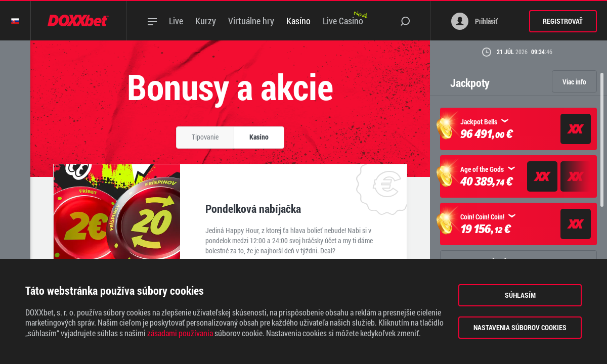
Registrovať (563, 21)
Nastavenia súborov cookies (520, 327)
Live (176, 21)
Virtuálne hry (251, 21)
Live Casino (343, 21)
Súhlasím (520, 295)
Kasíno (298, 21)
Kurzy (206, 21)
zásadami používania (180, 333)
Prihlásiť (474, 21)
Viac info (574, 82)
